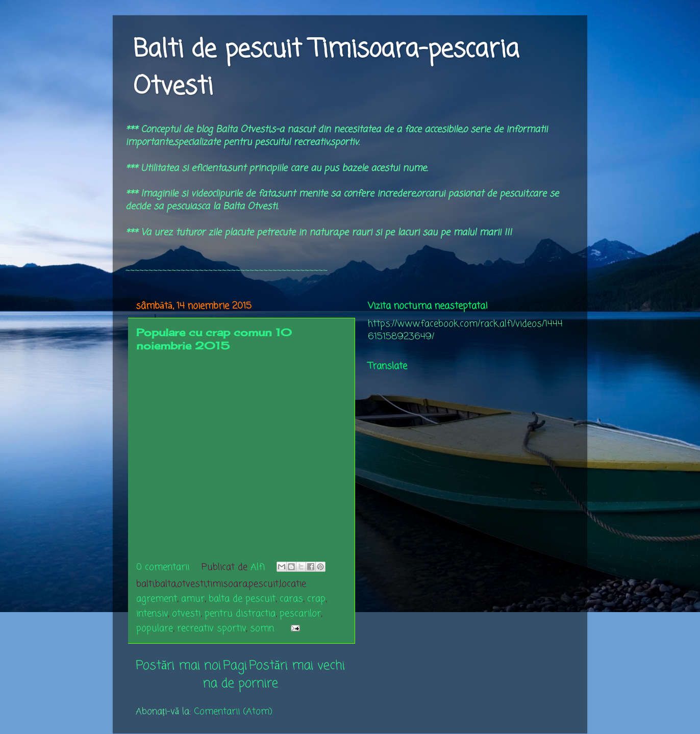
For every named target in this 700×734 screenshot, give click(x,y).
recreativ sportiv (211, 628)
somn (262, 628)
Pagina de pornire (241, 675)
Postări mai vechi (297, 666)
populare (155, 628)
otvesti (186, 614)
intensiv (152, 614)
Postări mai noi (178, 666)
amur (193, 599)
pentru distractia (240, 614)
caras (291, 599)
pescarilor (300, 614)
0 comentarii (163, 567)
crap (316, 599)
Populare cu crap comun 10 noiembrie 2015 (214, 339)
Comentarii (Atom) (233, 712)
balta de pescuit (242, 599)
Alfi (259, 567)
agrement (157, 599)
